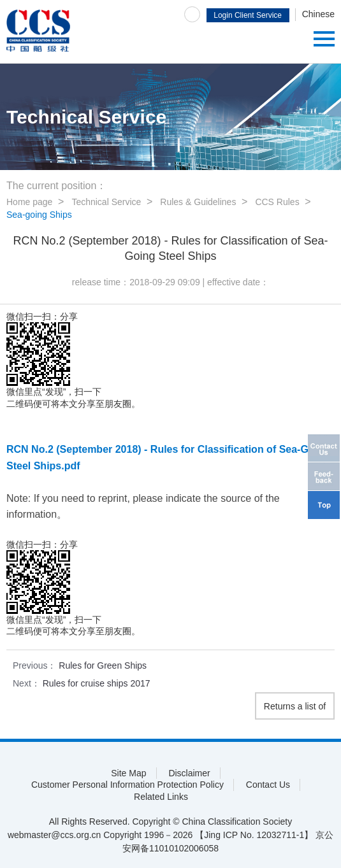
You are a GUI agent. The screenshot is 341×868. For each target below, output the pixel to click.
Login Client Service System (248, 17)
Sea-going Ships (39, 215)
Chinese (318, 14)
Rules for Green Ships (103, 665)
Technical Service (106, 202)
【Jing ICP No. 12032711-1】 (254, 835)
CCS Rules (277, 202)
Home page (29, 202)
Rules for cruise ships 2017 (97, 683)
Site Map (128, 773)
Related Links (161, 797)
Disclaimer (189, 773)
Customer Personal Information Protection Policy (127, 785)
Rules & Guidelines (198, 202)
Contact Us (268, 785)
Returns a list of (295, 706)
